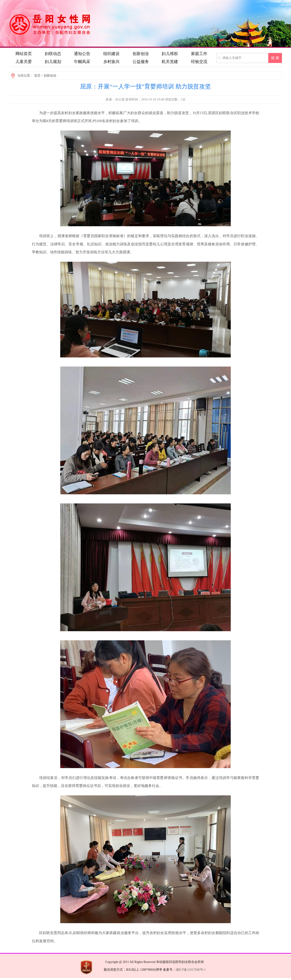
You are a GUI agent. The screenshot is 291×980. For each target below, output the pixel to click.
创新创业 (50, 76)
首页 (37, 76)
